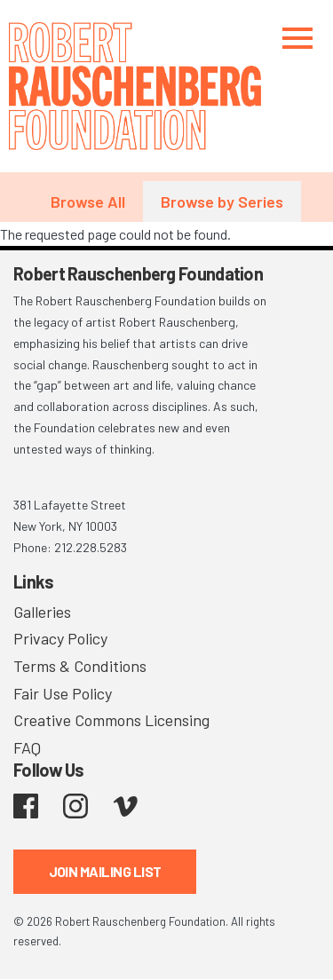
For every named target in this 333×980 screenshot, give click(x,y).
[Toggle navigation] (297, 38)
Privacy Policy (60, 638)
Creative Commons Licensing (111, 720)
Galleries (42, 612)
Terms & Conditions (80, 666)
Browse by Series (222, 202)
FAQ (27, 747)
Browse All (88, 202)
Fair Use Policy (63, 693)
